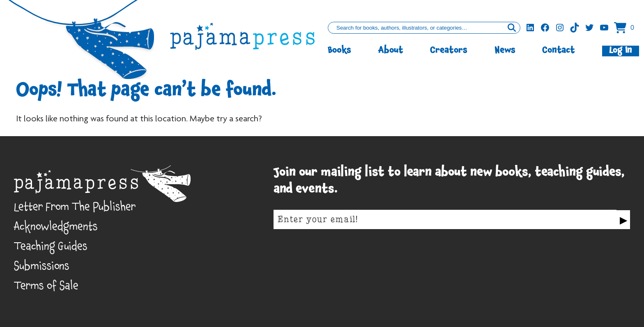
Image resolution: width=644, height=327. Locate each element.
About (391, 51)
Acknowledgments (56, 228)
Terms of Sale (46, 288)
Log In (621, 51)
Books (339, 51)
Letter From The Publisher (75, 209)
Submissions (42, 268)
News (505, 51)
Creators (449, 51)
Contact (559, 51)
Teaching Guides (51, 248)
